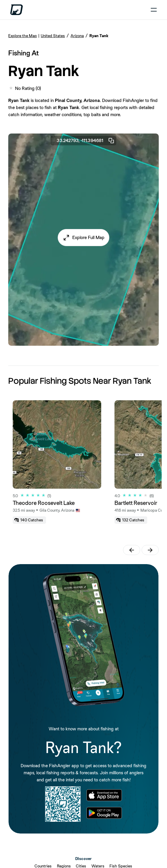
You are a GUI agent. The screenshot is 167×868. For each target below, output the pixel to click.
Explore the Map (23, 36)
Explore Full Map (88, 237)
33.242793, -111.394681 (86, 141)
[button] (84, 238)
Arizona (77, 36)
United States (53, 36)
